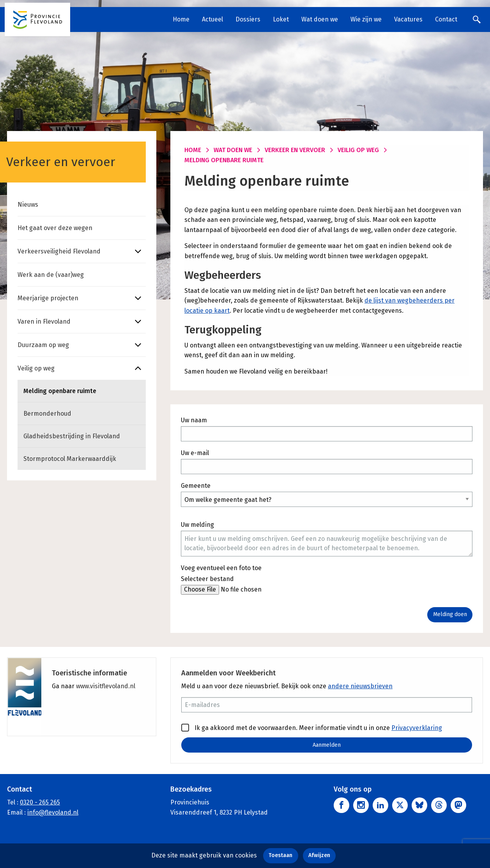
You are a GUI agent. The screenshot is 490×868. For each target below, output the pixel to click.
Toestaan (280, 855)
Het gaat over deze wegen (55, 228)
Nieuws (28, 205)
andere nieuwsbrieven (360, 686)
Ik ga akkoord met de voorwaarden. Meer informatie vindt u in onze (312, 728)
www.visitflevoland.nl (106, 686)
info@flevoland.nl (53, 812)
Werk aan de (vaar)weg (51, 275)
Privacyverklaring (417, 728)
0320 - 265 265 (40, 803)
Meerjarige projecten (48, 298)
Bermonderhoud (47, 414)
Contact (446, 19)
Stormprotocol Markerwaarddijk (70, 459)
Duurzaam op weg (43, 345)
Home (181, 19)
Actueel (212, 19)
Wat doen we (320, 19)
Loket (281, 19)
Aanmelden (327, 745)
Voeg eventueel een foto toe (221, 568)
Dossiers (248, 19)
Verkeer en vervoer (295, 150)
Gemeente (196, 486)
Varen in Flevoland (44, 322)
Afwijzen (319, 855)
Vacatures (408, 19)
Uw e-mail (195, 453)
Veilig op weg (36, 368)
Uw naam (194, 420)
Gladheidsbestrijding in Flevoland (72, 436)
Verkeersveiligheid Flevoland (59, 251)
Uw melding (197, 525)
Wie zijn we (366, 19)
